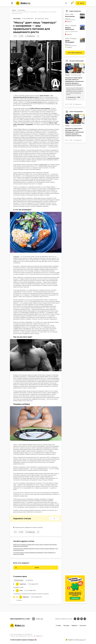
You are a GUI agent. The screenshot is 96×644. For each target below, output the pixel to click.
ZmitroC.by (82, 640)
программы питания (36, 102)
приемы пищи (43, 165)
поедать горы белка (53, 158)
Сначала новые (19, 580)
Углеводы (16, 257)
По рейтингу (29, 580)
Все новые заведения (75, 53)
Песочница (17, 19)
